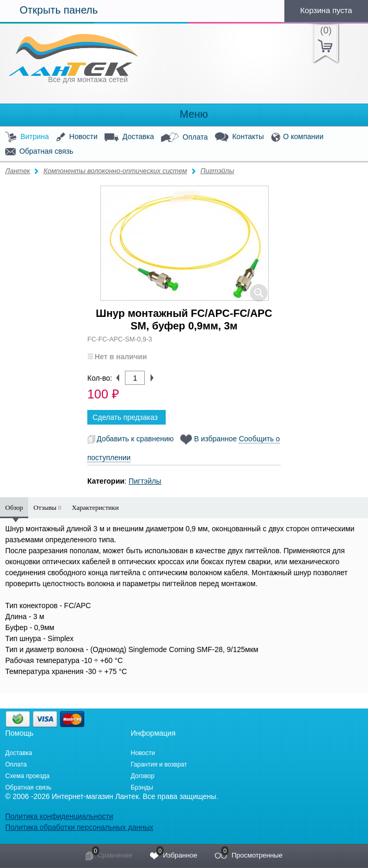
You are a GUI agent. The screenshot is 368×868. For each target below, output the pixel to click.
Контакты (239, 137)
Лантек (18, 171)
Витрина (27, 137)
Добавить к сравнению (130, 439)
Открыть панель (49, 10)
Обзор (14, 507)
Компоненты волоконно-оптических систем (115, 171)
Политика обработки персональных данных (79, 827)
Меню (184, 114)
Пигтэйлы (217, 171)
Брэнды (142, 787)
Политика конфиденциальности (59, 816)
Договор (142, 776)
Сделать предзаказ (125, 417)
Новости (77, 137)
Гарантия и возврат (159, 764)
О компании (297, 137)
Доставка (129, 137)
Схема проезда (27, 776)
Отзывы (47, 507)
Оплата (184, 138)
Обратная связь (39, 152)
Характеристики (95, 507)
